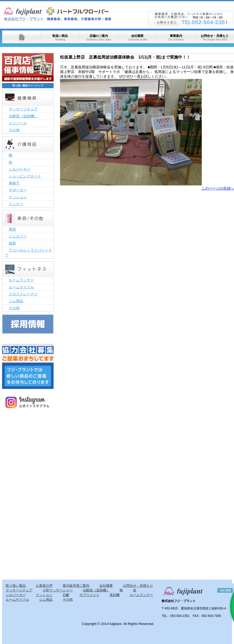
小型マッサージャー (58, 590)
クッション (18, 197)
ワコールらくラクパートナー (28, 252)
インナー (16, 204)
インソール (18, 123)
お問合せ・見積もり (215, 38)
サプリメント (89, 595)
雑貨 (12, 243)
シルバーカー (20, 169)
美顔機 (115, 595)
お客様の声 (44, 586)
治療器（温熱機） (23, 116)
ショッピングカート (25, 176)
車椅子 (14, 183)
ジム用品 (16, 301)
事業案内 (176, 38)
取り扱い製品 (16, 586)
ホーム (21, 37)
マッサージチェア (23, 109)
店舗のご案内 (99, 38)
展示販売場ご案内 (76, 586)
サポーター (18, 190)
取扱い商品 (60, 38)
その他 (14, 130)
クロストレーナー (23, 294)
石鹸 (66, 595)
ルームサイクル (21, 287)
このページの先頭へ (218, 188)
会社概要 (137, 38)
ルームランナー (21, 280)
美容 (12, 229)
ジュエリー (18, 236)
